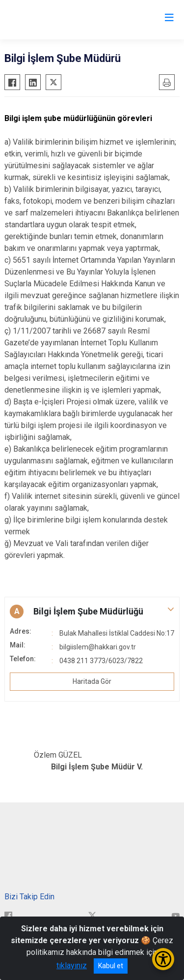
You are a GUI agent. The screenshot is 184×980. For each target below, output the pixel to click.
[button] (92, 612)
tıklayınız (72, 965)
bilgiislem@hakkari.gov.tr (98, 647)
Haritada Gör (92, 681)
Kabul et (111, 966)
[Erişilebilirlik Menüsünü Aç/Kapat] (163, 959)
